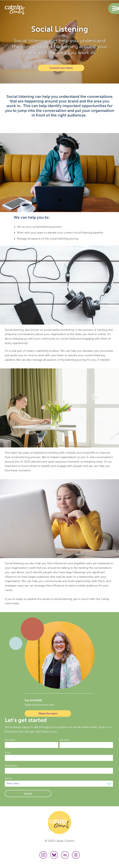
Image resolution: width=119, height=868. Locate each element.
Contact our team (61, 68)
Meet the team (48, 714)
